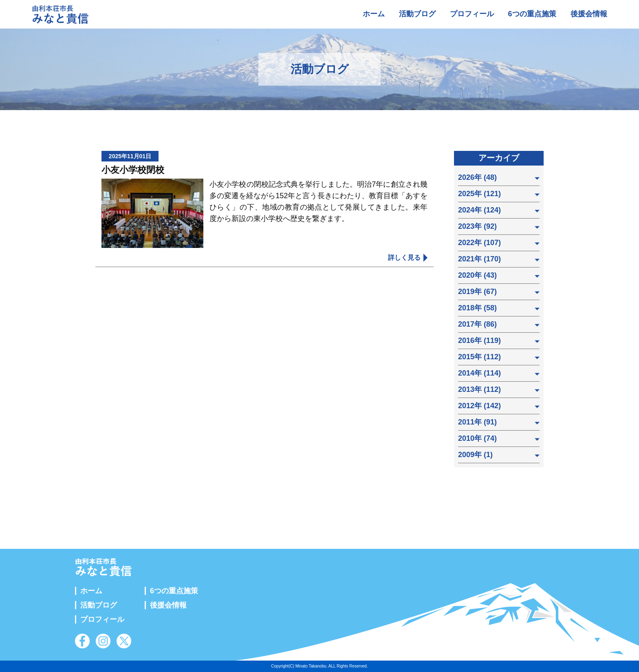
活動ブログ (417, 14)
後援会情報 (589, 14)
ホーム (374, 14)
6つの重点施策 (532, 14)
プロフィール (472, 14)
